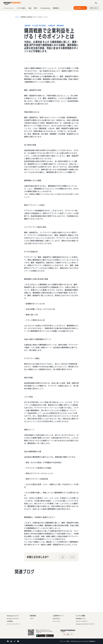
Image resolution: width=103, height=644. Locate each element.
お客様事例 (10, 621)
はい (63, 557)
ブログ (32, 619)
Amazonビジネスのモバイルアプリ (85, 624)
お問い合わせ (94, 8)
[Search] (96, 3)
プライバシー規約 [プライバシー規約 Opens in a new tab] (64, 641)
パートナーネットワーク (13, 624)
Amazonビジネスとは (13, 619)
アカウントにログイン (82, 621)
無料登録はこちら (81, 619)
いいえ (72, 557)
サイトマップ (56, 621)
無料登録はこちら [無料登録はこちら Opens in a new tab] (80, 8)
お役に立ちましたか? (38, 557)
